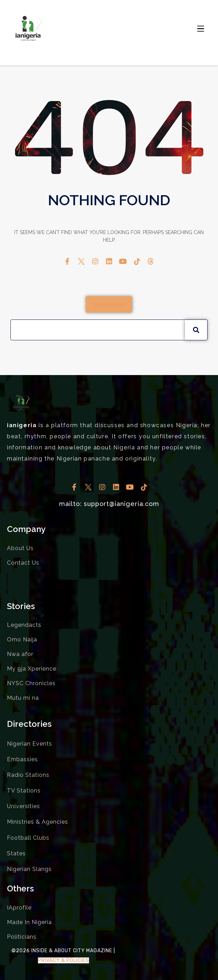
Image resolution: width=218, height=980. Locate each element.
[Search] (196, 330)
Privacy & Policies (63, 960)
